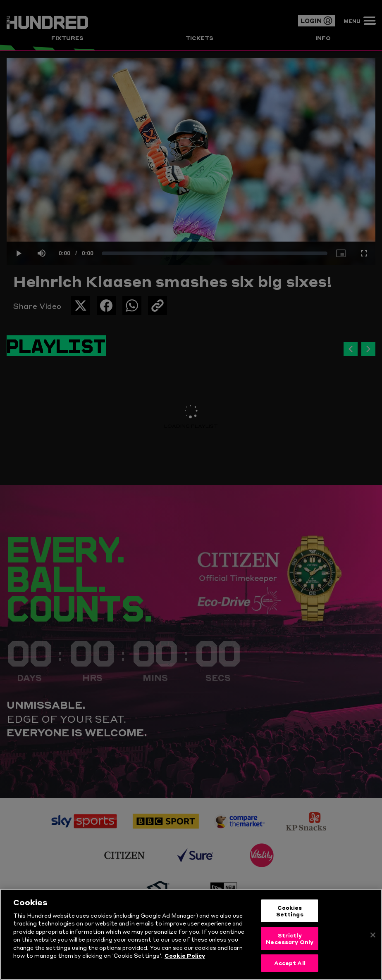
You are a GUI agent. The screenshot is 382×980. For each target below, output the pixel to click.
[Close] (373, 937)
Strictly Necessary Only (290, 940)
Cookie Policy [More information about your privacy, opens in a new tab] (185, 958)
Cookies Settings (290, 913)
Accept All (290, 965)
